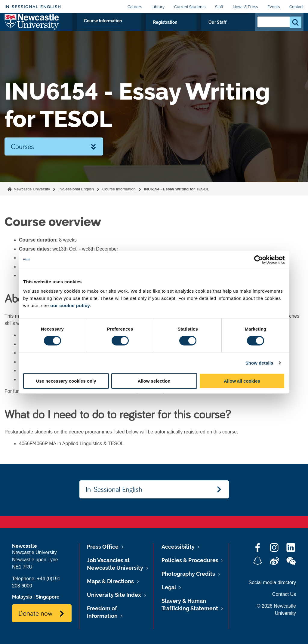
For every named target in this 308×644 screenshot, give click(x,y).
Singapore (48, 597)
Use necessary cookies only (66, 381)
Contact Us (284, 594)
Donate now (35, 613)
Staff (219, 7)
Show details (259, 363)
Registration (201, 29)
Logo (32, 28)
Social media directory (272, 582)
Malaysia (22, 597)
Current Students (190, 7)
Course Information (155, 29)
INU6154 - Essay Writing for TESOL (177, 189)
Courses (22, 146)
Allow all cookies (242, 381)
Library (158, 7)
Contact (296, 7)
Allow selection (154, 381)
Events (274, 7)
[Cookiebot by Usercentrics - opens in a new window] (259, 260)
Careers (135, 7)
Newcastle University (31, 189)
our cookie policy (70, 305)
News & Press (245, 7)
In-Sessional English (33, 7)
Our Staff (235, 29)
